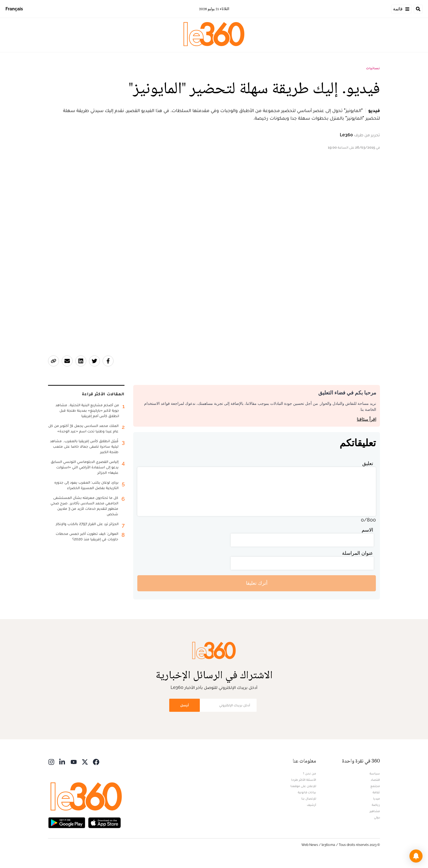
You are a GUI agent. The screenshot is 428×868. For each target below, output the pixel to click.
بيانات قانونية (307, 792)
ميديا (377, 798)
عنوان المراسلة (358, 553)
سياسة (375, 773)
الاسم (367, 530)
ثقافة (376, 792)
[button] (416, 856)
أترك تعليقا (257, 583)
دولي (377, 817)
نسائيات (373, 68)
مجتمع (375, 786)
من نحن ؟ (310, 773)
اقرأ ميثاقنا (366, 419)
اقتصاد (375, 780)
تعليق (368, 463)
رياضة (376, 805)
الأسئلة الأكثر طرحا (304, 780)
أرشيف (311, 805)
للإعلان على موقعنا (303, 786)
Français (14, 9)
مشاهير (375, 811)
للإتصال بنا (309, 798)
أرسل (185, 705)
